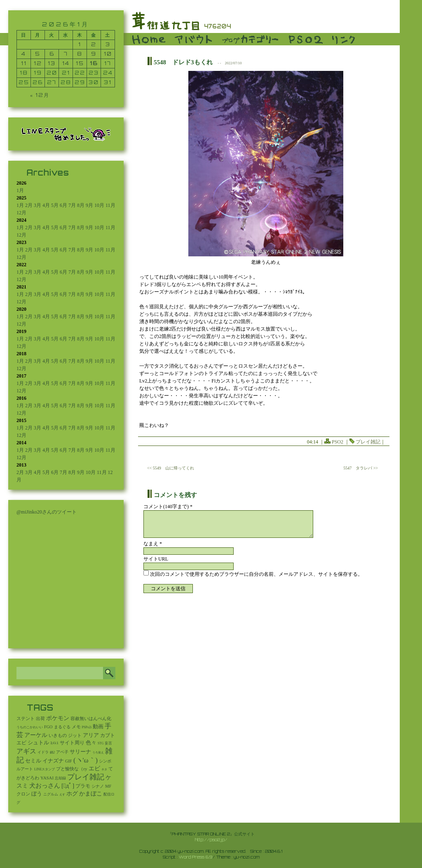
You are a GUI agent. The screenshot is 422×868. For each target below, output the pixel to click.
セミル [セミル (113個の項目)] (33, 761)
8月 (81, 205)
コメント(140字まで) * (168, 507)
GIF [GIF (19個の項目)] (69, 761)
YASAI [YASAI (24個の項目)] (47, 778)
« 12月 (40, 95)
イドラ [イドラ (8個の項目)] (43, 752)
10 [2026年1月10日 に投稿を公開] (108, 54)
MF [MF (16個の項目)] (108, 786)
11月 (110, 205)
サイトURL (156, 559)
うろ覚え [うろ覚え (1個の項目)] (98, 753)
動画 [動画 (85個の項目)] (98, 727)
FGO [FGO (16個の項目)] (48, 727)
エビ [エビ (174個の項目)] (94, 768)
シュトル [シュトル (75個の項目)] (38, 743)
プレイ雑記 (368, 442)
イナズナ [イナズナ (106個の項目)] (53, 761)
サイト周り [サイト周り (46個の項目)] (72, 743)
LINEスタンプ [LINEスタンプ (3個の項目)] (45, 769)
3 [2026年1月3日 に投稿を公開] (108, 44)
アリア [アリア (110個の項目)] (91, 735)
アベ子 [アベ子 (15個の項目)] (62, 752)
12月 (21, 213)
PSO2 (338, 442)
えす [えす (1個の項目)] (62, 795)
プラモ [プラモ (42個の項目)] (83, 786)
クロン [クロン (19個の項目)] (23, 794)
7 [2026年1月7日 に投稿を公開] (66, 54)
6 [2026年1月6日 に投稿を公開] (52, 54)
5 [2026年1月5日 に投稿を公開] (38, 54)
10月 (99, 205)
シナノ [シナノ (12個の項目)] (98, 786)
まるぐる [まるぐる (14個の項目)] (62, 727)
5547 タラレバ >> (361, 468)
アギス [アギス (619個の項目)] (26, 751)
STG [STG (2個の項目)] (101, 743)
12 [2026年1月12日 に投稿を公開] (38, 63)
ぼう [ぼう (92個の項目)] (37, 794)
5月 (55, 205)
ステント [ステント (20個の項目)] (26, 719)
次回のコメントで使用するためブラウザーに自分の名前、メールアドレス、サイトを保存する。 (256, 574)
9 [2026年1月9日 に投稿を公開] (94, 54)
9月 (89, 205)
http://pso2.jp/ (211, 840)
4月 (46, 205)
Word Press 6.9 (196, 857)
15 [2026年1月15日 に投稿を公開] (80, 63)
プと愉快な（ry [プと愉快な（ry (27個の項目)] (72, 769)
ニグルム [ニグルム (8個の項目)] (51, 794)
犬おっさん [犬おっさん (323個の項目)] (45, 786)
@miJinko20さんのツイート (47, 512)
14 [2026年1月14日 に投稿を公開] (66, 63)
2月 (29, 205)
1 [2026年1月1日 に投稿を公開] (80, 44)
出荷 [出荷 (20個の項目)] (40, 719)
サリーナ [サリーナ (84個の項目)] (80, 752)
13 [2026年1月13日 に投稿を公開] (52, 63)
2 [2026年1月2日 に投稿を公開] (94, 44)
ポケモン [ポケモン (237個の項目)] (58, 718)
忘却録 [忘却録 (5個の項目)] (60, 778)
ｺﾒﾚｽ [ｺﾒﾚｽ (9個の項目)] (54, 743)
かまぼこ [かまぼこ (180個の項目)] (91, 794)
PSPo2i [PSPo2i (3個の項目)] (87, 727)
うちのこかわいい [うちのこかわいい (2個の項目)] (30, 727)
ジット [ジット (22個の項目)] (75, 735)
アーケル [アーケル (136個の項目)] (36, 735)
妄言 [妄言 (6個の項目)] (108, 743)
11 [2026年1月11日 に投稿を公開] (24, 63)
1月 (20, 190)
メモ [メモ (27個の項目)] (76, 727)
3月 (38, 205)
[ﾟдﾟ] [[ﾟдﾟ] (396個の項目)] (68, 786)
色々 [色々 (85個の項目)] (91, 743)
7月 (72, 205)
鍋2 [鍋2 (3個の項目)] (52, 752)
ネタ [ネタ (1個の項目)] (104, 769)
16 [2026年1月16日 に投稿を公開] (94, 63)
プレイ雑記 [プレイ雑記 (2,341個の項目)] (86, 777)
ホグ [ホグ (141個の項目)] (72, 794)
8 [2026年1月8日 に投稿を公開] (80, 54)
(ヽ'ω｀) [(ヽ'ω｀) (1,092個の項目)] (86, 760)
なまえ (153, 544)
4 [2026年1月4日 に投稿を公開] (24, 54)
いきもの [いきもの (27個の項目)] (58, 735)
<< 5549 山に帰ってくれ (171, 468)
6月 (63, 205)
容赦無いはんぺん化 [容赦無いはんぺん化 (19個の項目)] (91, 719)
